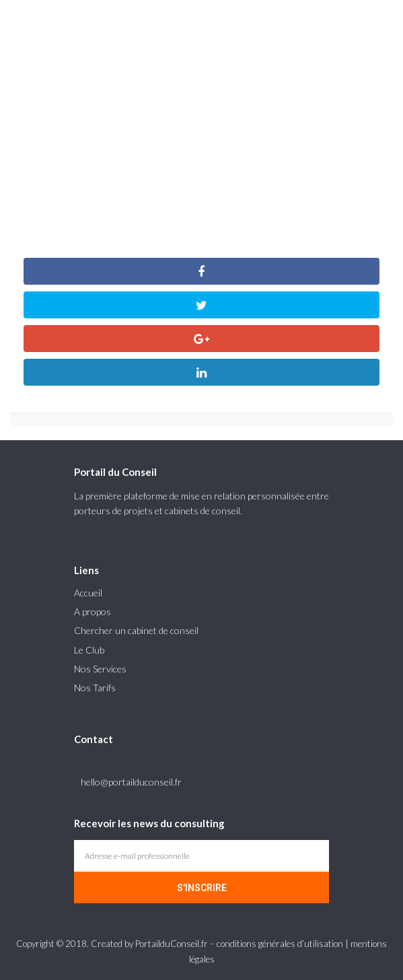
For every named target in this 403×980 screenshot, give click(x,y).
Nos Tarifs (95, 688)
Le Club (89, 650)
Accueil (88, 593)
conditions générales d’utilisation (280, 944)
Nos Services (100, 669)
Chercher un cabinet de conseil (136, 630)
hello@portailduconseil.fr (131, 782)
